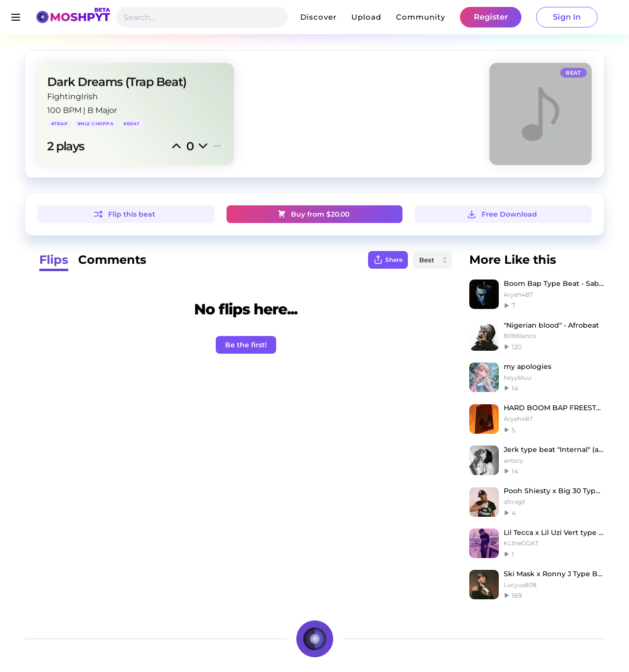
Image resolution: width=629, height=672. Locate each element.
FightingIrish (72, 97)
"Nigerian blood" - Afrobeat (551, 325)
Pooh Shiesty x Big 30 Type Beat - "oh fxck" (554, 491)
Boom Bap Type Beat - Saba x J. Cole (554, 283)
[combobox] (432, 260)
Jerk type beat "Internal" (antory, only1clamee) (554, 449)
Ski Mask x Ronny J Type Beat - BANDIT (554, 574)
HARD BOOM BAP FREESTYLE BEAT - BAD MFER (554, 408)
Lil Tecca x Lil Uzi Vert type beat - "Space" (554, 532)
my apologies (528, 366)
